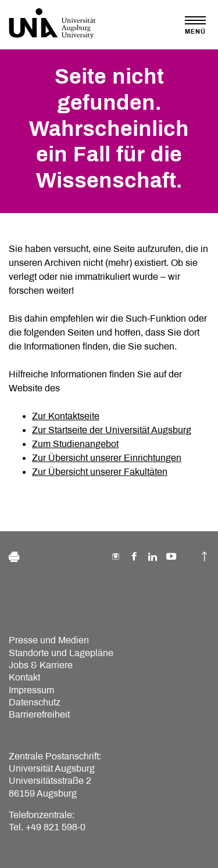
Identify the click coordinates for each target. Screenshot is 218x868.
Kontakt (24, 677)
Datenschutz (35, 702)
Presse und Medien (49, 640)
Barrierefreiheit (39, 714)
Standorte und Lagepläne (61, 653)
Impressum (31, 690)
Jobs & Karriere (41, 665)
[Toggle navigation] (195, 25)
